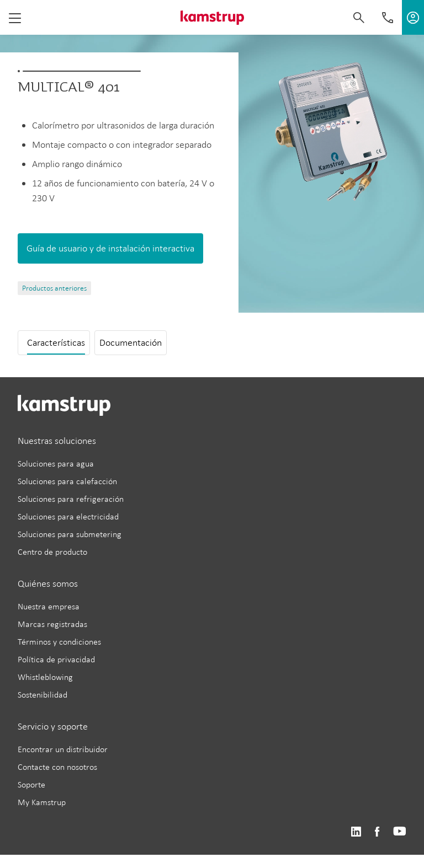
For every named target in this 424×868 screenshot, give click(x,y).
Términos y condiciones (59, 642)
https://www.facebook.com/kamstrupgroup (377, 832)
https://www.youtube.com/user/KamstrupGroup (400, 832)
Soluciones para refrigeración (71, 499)
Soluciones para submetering (70, 534)
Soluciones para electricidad (68, 516)
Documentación (131, 342)
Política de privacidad (56, 659)
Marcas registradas (52, 624)
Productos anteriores (54, 288)
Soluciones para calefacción (67, 481)
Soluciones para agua (56, 464)
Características (56, 342)
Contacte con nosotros (57, 767)
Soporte (31, 784)
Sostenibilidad (43, 695)
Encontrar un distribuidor (63, 749)
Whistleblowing (45, 677)
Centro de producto (52, 552)
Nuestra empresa (49, 606)
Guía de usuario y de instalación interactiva (110, 248)
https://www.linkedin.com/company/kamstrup (356, 832)
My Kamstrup (42, 802)
